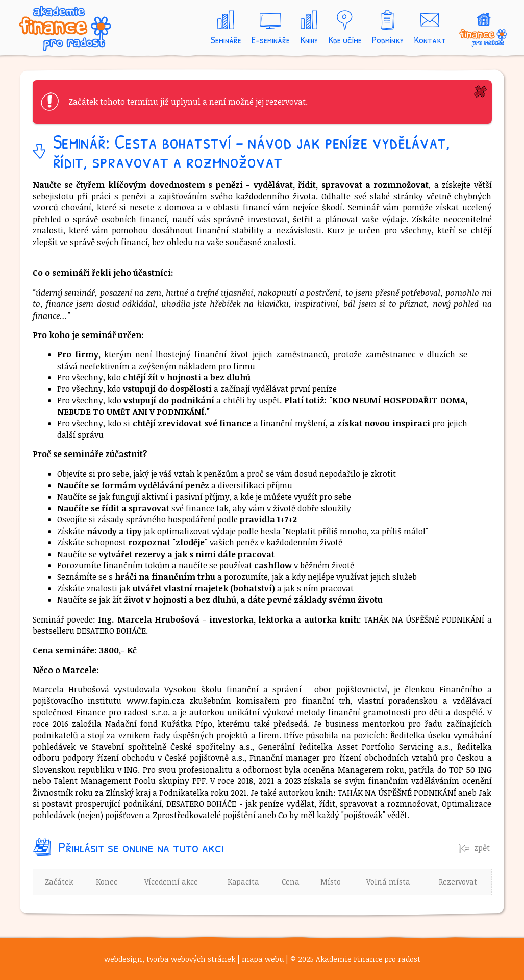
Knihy (309, 40)
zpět (474, 848)
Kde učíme (345, 40)
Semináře (226, 40)
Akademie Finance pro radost (76, 31)
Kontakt (430, 40)
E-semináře (271, 40)
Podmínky (388, 40)
